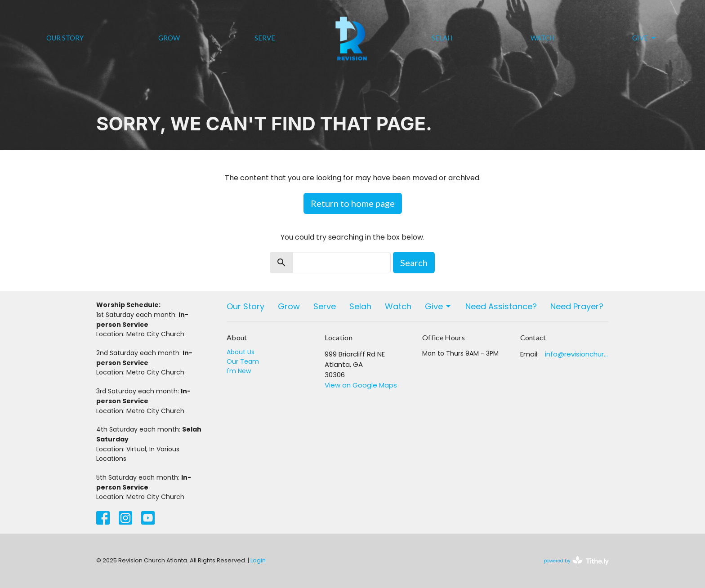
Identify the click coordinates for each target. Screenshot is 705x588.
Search (414, 263)
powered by (576, 561)
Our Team (243, 361)
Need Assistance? (501, 306)
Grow (169, 38)
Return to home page (353, 203)
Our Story (65, 38)
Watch (542, 38)
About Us (241, 352)
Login (258, 560)
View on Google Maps (361, 385)
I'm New (239, 371)
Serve (265, 38)
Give (645, 38)
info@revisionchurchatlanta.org (577, 354)
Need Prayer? (577, 306)
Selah (442, 38)
